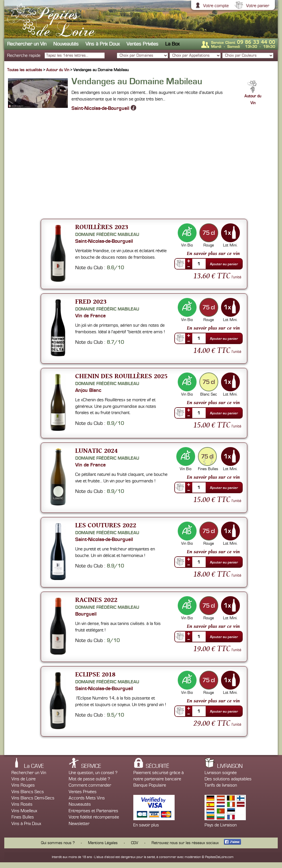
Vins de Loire (23, 779)
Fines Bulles (23, 817)
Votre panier (257, 6)
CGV (135, 843)
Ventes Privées (142, 44)
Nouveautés (66, 44)
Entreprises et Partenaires (93, 811)
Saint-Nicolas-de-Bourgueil (104, 108)
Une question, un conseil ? (93, 773)
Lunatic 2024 (96, 450)
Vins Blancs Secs (28, 792)
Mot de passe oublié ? (89, 779)
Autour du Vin (58, 70)
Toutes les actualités (25, 70)
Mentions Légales (103, 843)
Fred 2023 (91, 301)
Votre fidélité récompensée (94, 817)
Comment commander (90, 785)
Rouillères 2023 (102, 227)
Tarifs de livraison (221, 785)
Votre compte (215, 6)
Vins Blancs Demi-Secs (33, 798)
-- (189, 266)
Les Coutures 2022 (106, 525)
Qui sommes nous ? (58, 843)
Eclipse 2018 (95, 674)
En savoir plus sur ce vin (213, 253)
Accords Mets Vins (87, 798)
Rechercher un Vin (27, 44)
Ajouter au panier (224, 264)
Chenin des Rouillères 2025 (121, 376)
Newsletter (79, 824)
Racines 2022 (96, 599)
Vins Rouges (23, 785)
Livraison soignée (221, 773)
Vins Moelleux (24, 811)
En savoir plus (146, 825)
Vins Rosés (22, 804)
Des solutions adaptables (228, 779)
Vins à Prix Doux (103, 44)
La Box (172, 44)
